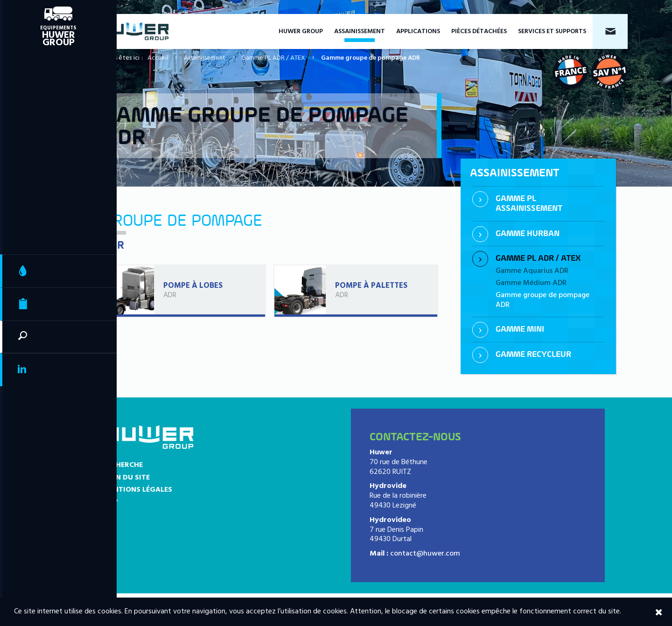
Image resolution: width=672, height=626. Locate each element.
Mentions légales (137, 490)
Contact (610, 31)
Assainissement (360, 31)
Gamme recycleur (533, 355)
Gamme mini (520, 330)
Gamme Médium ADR (531, 283)
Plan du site (126, 478)
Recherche (123, 465)
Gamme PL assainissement (529, 204)
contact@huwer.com (425, 554)
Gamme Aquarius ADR (532, 271)
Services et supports (552, 31)
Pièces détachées (479, 31)
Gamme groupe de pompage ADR (542, 300)
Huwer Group (301, 31)
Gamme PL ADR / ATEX (273, 58)
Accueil (158, 58)
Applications (418, 31)
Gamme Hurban (528, 234)
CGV (110, 502)
